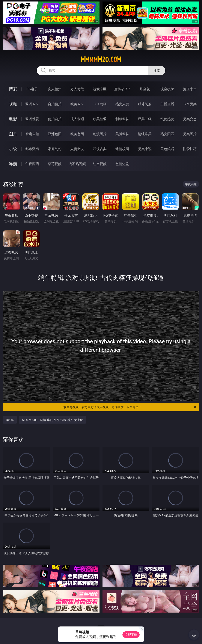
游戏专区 (100, 89)
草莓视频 (55, 164)
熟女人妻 (122, 104)
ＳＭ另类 (190, 104)
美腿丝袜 (122, 134)
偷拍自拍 (55, 119)
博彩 (13, 89)
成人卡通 (77, 119)
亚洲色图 (55, 134)
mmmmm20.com (101, 60)
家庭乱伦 (55, 149)
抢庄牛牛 (190, 89)
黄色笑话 (167, 149)
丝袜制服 (145, 104)
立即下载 (131, 634)
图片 (13, 134)
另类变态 (190, 119)
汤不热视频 (77, 164)
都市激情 (32, 149)
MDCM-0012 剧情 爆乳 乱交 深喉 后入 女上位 (52, 420)
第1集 (10, 420)
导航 (13, 164)
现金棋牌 (167, 89)
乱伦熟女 (167, 119)
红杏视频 (100, 164)
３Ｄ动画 (100, 104)
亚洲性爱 (32, 119)
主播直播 (167, 104)
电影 (13, 119)
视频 (13, 104)
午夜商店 (32, 164)
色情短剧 (122, 164)
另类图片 (190, 134)
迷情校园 (122, 149)
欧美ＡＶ (77, 104)
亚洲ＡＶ (32, 104)
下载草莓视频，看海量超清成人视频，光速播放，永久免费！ (129, 407)
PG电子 (32, 89)
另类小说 (145, 149)
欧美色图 (77, 134)
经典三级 (145, 119)
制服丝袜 (122, 119)
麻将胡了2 (122, 89)
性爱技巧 (190, 149)
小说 (13, 149)
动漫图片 (100, 134)
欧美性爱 (100, 119)
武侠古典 (100, 149)
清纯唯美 (145, 134)
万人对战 (77, 89)
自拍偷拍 (55, 104)
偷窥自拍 (32, 134)
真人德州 (55, 89)
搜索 (157, 71)
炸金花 (145, 89)
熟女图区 (167, 134)
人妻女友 (77, 149)
